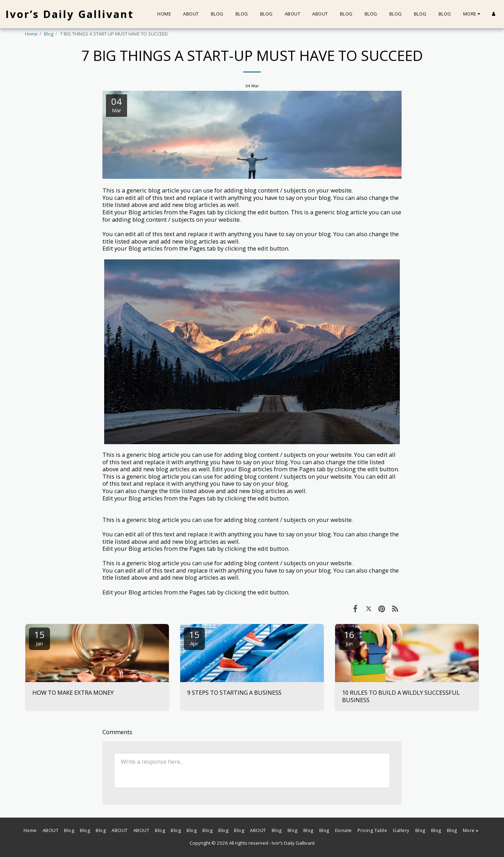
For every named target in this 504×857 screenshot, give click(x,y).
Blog (49, 34)
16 (349, 638)
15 (39, 638)
